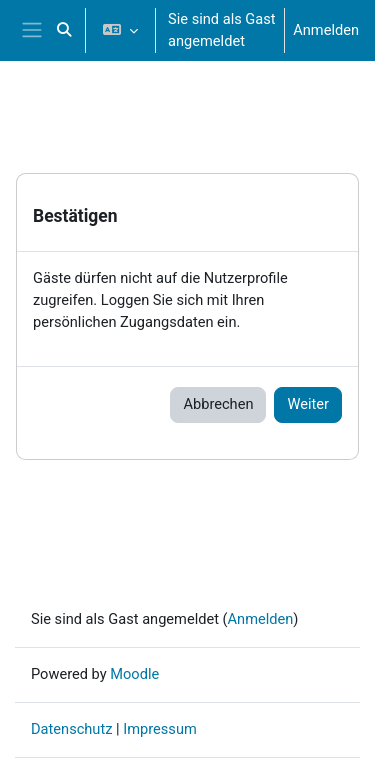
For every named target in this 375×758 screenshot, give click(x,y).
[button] (64, 30)
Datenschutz (71, 729)
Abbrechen (218, 404)
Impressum (160, 729)
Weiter (308, 404)
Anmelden (326, 30)
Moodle (134, 674)
